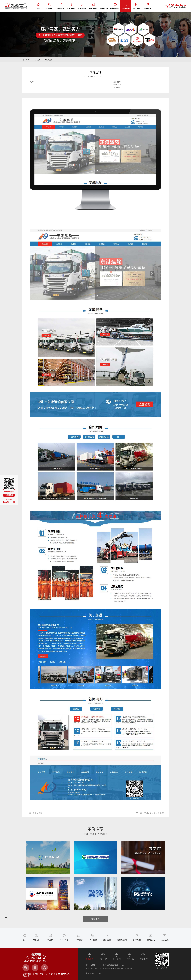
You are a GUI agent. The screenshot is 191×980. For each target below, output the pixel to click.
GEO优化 (93, 6)
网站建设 (60, 6)
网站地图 (26, 976)
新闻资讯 (137, 6)
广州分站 (144, 959)
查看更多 (95, 919)
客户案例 (126, 6)
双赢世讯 (100, 973)
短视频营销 (115, 6)
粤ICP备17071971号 (63, 974)
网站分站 (103, 959)
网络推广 (49, 6)
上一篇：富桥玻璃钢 (34, 813)
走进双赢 (148, 6)
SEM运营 (82, 6)
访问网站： (117, 87)
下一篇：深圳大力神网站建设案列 (151, 813)
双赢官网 (90, 959)
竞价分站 (117, 959)
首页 (38, 6)
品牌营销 (104, 6)
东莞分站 (130, 959)
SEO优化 (71, 6)
